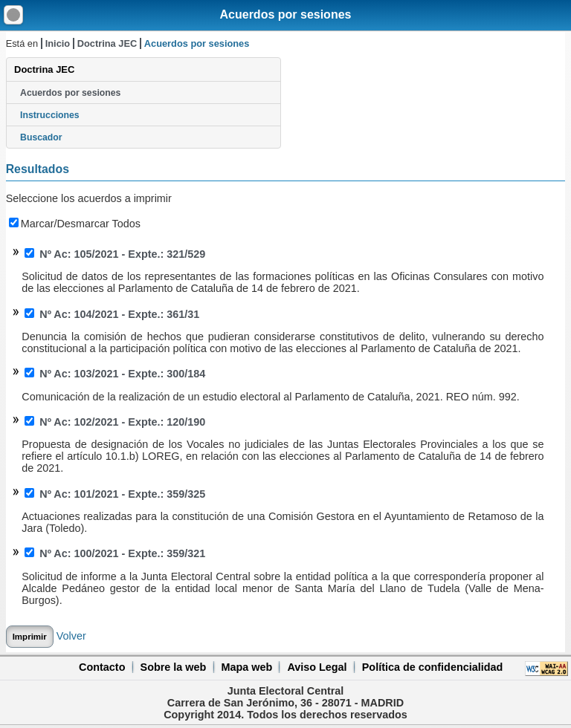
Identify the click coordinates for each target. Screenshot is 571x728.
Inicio (58, 43)
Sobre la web (174, 667)
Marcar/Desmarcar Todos (75, 224)
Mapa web (246, 667)
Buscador (41, 137)
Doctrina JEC (107, 43)
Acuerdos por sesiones (286, 14)
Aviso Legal (317, 667)
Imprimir (30, 637)
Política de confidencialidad (433, 667)
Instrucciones (50, 115)
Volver (71, 636)
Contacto (102, 667)
